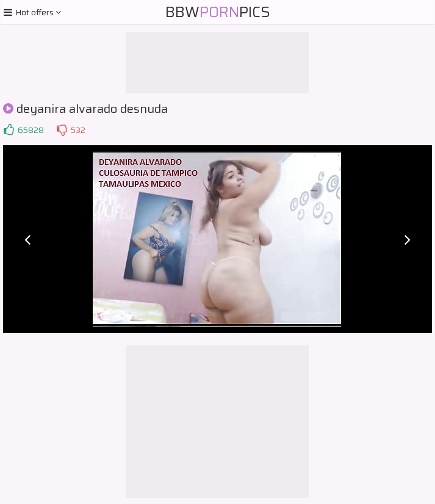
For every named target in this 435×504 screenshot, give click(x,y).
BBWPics (218, 12)
